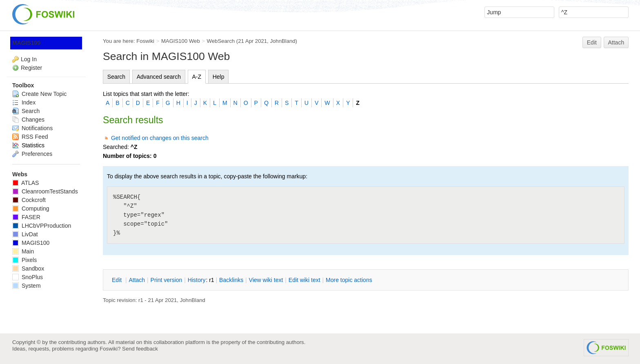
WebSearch (221, 41)
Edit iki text (304, 280)
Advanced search (159, 77)
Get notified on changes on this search (160, 138)
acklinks (231, 280)
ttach (137, 280)
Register (31, 68)
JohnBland (282, 41)
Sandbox (28, 269)
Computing (31, 209)
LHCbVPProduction (42, 226)
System (27, 286)
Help (219, 77)
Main (23, 251)
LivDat (25, 234)
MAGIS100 (26, 43)
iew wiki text (266, 280)
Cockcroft (29, 200)
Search (116, 77)
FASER (26, 217)
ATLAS (26, 183)
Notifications (32, 128)
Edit (592, 42)
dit (118, 280)
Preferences (32, 154)
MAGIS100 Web (181, 41)
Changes (28, 120)
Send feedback (140, 349)
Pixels (24, 260)
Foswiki (145, 41)
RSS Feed (30, 137)
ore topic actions (349, 280)
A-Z (197, 77)
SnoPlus (28, 277)
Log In (29, 59)
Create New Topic (39, 94)
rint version (167, 280)
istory (197, 280)
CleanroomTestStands (45, 191)
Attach (616, 42)
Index (24, 102)
